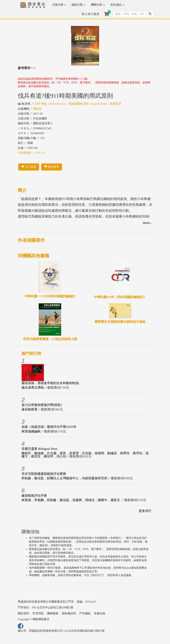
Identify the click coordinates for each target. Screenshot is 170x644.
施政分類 (78, 5)
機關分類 (98, 5)
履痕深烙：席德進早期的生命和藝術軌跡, (50, 383)
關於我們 (23, 613)
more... (148, 223)
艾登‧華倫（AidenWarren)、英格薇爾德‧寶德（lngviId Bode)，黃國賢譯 (78, 104)
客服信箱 (100, 613)
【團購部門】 (97, 575)
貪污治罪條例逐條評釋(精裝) (42, 405)
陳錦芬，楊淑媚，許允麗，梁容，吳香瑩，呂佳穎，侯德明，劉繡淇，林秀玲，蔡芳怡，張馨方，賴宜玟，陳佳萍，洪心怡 (85, 455)
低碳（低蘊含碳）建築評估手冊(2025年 (49, 427)
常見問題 (38, 613)
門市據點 (85, 613)
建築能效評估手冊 (34, 496)
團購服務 (53, 613)
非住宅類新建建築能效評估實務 (44, 474)
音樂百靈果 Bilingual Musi (39, 449)
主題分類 (59, 5)
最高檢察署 (29, 409)
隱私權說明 (69, 613)
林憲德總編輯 (31, 431)
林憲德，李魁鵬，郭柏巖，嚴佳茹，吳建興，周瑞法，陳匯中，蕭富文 (71, 500)
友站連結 (117, 5)
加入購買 (29, 167)
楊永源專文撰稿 (33, 388)
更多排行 (145, 511)
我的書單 (52, 167)
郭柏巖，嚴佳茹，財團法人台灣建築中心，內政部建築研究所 (64, 478)
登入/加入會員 (90, 14)
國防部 (37, 109)
